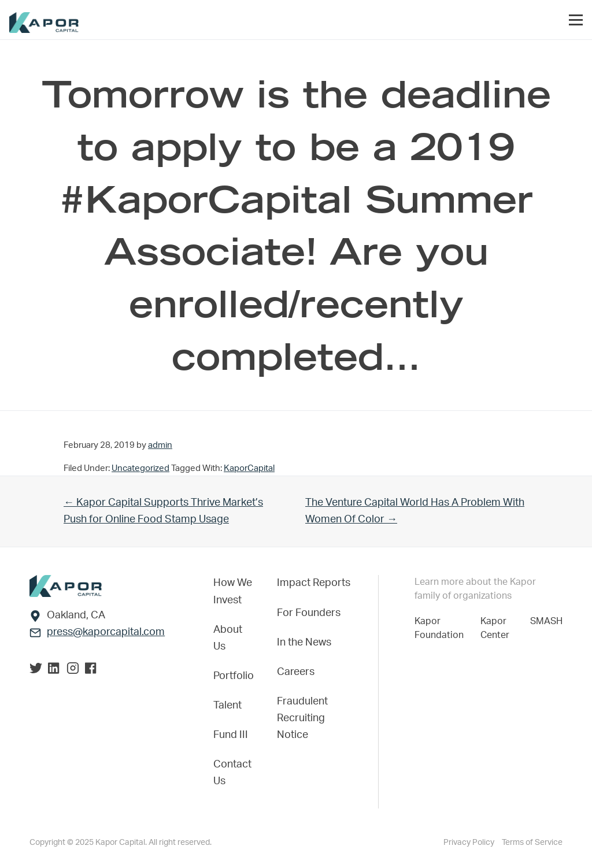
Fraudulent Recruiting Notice (302, 718)
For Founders (309, 613)
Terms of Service (532, 843)
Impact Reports (314, 583)
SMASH (546, 621)
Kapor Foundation (441, 628)
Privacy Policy (470, 843)
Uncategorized (140, 468)
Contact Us (232, 773)
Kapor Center (497, 628)
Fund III (231, 735)
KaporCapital (249, 468)
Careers (296, 672)
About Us (228, 638)
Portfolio (234, 676)
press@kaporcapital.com (106, 632)
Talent (227, 706)
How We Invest (233, 591)
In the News (304, 643)
